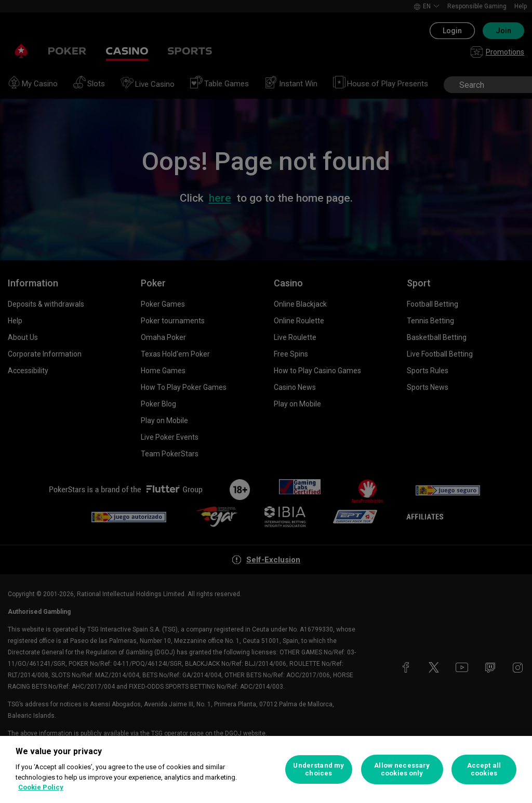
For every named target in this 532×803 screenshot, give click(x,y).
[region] (266, 769)
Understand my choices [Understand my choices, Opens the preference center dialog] (318, 769)
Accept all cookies (484, 769)
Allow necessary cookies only (402, 769)
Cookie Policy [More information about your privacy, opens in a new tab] (41, 787)
